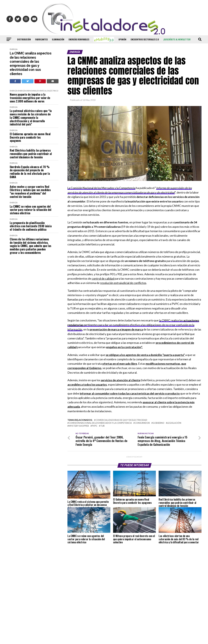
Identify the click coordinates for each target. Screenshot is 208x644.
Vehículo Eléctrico (49, 91)
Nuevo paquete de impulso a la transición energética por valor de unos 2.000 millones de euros (30, 98)
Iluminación (58, 39)
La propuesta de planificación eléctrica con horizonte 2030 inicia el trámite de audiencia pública (31, 226)
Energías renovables (79, 39)
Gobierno (159, 422)
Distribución (24, 39)
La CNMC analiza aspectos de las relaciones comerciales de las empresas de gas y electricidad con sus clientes (31, 63)
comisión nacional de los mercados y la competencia (100, 422)
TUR (102, 425)
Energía (14, 49)
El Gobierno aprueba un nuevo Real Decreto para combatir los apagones (30, 137)
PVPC (95, 425)
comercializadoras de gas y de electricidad (121, 420)
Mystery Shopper (79, 425)
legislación (174, 422)
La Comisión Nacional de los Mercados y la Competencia (103, 188)
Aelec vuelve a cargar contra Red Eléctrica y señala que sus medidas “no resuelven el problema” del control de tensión (30, 192)
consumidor (142, 422)
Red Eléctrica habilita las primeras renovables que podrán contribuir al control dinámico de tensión (31, 154)
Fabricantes (41, 39)
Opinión (122, 39)
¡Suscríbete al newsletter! (177, 39)
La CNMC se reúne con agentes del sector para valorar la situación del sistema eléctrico (31, 210)
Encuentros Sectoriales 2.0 (145, 39)
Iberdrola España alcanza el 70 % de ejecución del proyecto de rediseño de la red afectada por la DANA (30, 172)
